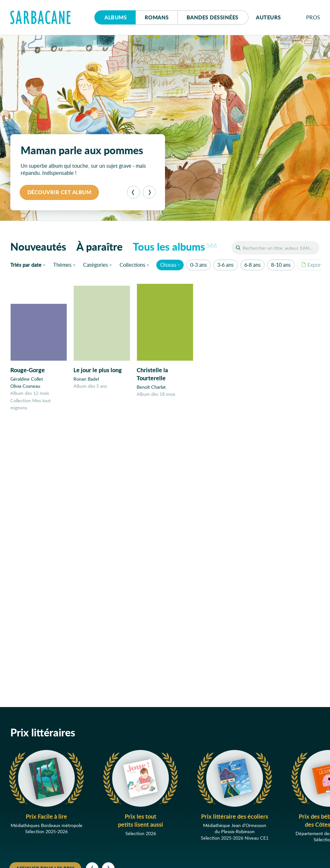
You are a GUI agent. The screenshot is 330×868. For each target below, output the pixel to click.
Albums (116, 17)
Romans (157, 17)
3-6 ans (225, 265)
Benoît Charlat (151, 387)
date (29, 264)
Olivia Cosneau (25, 386)
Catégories (96, 265)
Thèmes (62, 265)
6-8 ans (252, 265)
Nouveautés (38, 246)
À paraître (99, 246)
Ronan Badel (86, 379)
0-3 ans (198, 265)
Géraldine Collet (27, 379)
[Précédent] (133, 192)
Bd (213, 17)
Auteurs (268, 17)
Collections (132, 265)
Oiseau (168, 265)
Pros (313, 17)
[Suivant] (149, 192)
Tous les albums (175, 246)
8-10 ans (281, 265)
